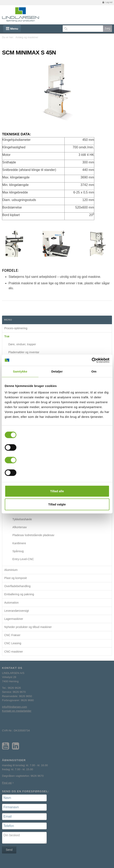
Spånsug (18, 551)
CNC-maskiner (14, 652)
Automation (11, 603)
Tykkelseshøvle (22, 519)
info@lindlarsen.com (15, 707)
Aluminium (11, 570)
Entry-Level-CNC (23, 559)
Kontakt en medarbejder (17, 711)
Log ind (107, 2)
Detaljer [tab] (57, 371)
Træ (7, 336)
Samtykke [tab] (20, 371)
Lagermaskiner (14, 619)
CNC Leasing (13, 643)
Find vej (7, 783)
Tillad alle (57, 491)
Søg (107, 28)
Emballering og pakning (19, 594)
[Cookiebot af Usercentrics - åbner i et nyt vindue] (92, 360)
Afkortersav (20, 527)
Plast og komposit (16, 578)
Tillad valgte (57, 504)
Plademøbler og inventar (24, 352)
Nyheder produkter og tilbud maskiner (28, 627)
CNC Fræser (12, 635)
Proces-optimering (16, 328)
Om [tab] (94, 371)
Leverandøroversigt (17, 611)
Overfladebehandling (17, 586)
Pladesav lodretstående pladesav (33, 535)
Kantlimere (19, 543)
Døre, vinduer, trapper (22, 344)
